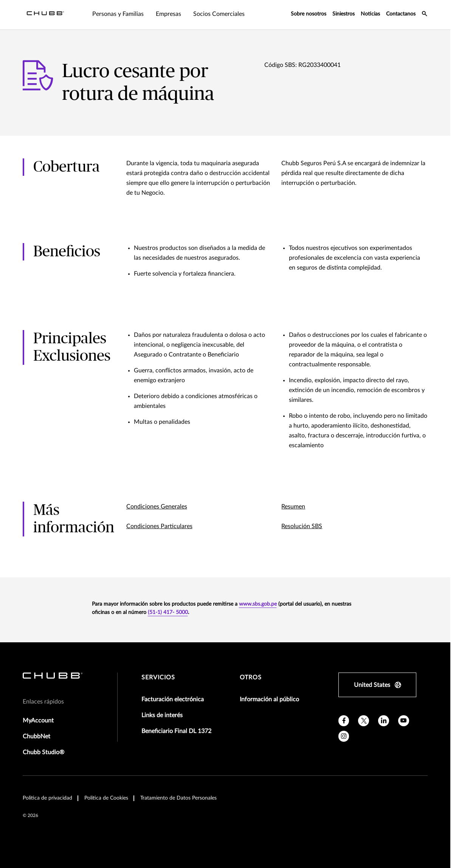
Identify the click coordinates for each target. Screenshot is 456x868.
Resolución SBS (302, 526)
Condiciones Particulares (159, 526)
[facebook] (344, 721)
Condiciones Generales (157, 507)
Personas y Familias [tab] (118, 14)
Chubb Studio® (43, 752)
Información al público (269, 699)
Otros (251, 677)
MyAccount (38, 721)
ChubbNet (36, 736)
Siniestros (344, 14)
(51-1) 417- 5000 (168, 612)
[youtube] (404, 721)
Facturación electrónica (173, 699)
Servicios (158, 677)
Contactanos (401, 14)
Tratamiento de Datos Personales (178, 798)
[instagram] (344, 736)
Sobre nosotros (309, 14)
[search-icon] (425, 15)
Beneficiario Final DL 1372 (176, 731)
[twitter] (364, 721)
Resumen (293, 507)
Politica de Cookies (106, 798)
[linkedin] (384, 721)
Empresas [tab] (168, 14)
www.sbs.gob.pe (258, 604)
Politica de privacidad (47, 798)
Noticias (370, 14)
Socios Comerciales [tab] (219, 14)
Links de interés (162, 715)
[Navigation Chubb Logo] (45, 15)
